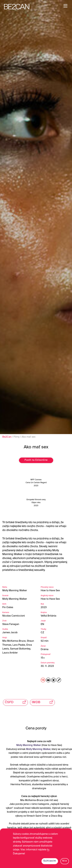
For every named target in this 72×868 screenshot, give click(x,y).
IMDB (43, 702)
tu (48, 850)
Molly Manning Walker (29, 745)
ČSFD (16, 702)
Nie (65, 861)
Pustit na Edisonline (36, 460)
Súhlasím (50, 861)
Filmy (16, 437)
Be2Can (7, 437)
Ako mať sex (29, 437)
